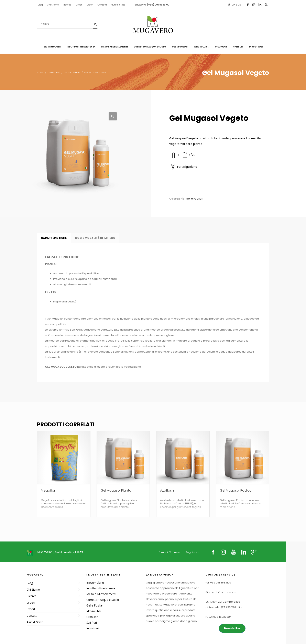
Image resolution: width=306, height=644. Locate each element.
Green (79, 5)
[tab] (54, 238)
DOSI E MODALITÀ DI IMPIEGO (95, 238)
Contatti (102, 5)
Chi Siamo (53, 5)
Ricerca (67, 5)
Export (90, 5)
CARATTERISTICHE (54, 238)
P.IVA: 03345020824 (219, 617)
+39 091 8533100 (221, 583)
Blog (40, 5)
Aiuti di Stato (118, 5)
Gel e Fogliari (195, 199)
